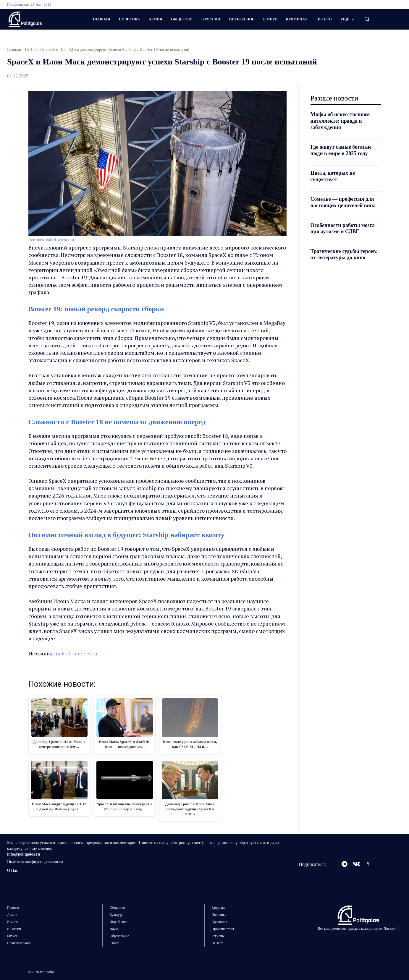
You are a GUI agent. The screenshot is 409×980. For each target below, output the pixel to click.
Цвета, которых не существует (333, 176)
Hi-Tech (32, 50)
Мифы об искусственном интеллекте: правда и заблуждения (340, 121)
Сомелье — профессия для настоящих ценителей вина (343, 202)
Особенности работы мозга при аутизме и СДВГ (343, 229)
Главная (14, 50)
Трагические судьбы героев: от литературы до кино (344, 255)
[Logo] (42, 19)
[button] (367, 19)
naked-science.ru (60, 240)
